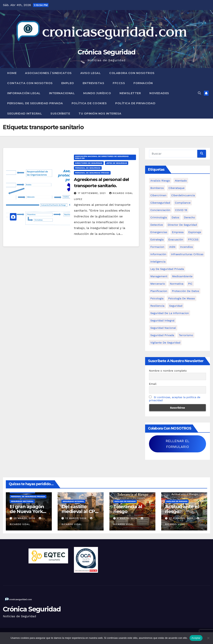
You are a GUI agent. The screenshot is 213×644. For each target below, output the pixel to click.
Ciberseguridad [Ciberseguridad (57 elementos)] (160, 203)
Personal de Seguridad (88, 168)
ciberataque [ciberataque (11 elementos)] (176, 188)
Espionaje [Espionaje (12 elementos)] (195, 232)
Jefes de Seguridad (117, 163)
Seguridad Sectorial (22, 501)
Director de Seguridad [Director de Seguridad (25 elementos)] (182, 225)
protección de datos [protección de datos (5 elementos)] (185, 291)
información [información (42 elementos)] (158, 254)
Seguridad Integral (25, 114)
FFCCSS (119, 83)
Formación (143, 83)
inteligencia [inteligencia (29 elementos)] (158, 262)
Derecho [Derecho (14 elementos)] (189, 217)
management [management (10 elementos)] (159, 276)
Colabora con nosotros (132, 73)
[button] (199, 93)
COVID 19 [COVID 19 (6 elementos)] (181, 210)
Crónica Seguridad (106, 52)
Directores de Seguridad (89, 163)
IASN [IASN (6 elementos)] (172, 247)
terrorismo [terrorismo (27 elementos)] (186, 335)
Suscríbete (60, 114)
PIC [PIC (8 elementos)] (190, 284)
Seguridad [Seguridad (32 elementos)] (176, 306)
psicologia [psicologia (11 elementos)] (157, 298)
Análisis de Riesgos (125, 501)
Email (153, 384)
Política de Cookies (89, 103)
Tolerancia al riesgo (128, 509)
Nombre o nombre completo (168, 371)
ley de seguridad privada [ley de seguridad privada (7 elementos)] (167, 269)
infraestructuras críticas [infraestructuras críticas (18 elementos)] (187, 254)
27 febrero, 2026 (181, 518)
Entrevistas (94, 83)
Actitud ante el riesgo (182, 509)
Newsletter (130, 93)
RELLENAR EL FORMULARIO (177, 444)
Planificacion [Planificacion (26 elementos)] (159, 291)
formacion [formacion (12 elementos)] (157, 247)
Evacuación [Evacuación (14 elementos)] (176, 239)
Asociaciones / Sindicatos (48, 73)
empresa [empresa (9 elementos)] (178, 232)
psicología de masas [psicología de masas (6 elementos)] (182, 298)
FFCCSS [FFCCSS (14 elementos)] (193, 239)
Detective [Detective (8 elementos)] (157, 225)
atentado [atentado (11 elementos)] (181, 181)
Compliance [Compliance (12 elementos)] (183, 203)
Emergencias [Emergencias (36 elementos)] (159, 232)
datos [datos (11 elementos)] (175, 217)
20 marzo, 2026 (25, 518)
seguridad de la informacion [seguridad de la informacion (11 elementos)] (170, 313)
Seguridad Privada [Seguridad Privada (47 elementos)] (162, 335)
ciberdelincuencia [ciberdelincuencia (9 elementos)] (183, 195)
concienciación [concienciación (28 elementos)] (160, 210)
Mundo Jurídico (97, 93)
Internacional (62, 93)
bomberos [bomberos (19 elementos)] (157, 188)
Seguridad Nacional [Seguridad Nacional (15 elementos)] (163, 328)
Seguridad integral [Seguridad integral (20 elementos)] (162, 320)
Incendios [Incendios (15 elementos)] (186, 247)
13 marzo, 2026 (76, 518)
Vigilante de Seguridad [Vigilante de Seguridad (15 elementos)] (165, 343)
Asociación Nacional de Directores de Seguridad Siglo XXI (102, 157)
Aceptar (196, 638)
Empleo (68, 83)
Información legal (24, 93)
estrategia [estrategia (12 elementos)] (157, 239)
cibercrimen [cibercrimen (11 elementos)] (158, 195)
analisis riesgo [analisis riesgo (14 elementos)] (160, 181)
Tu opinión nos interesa (100, 114)
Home (12, 73)
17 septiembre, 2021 (92, 193)
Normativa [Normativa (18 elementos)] (177, 284)
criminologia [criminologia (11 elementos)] (159, 217)
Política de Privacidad (135, 103)
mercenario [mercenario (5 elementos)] (158, 284)
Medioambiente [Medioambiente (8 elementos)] (182, 276)
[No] (208, 638)
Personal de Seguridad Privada (35, 103)
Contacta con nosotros (30, 83)
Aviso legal (91, 73)
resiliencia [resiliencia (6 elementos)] (157, 306)
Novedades (159, 93)
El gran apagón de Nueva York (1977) (27, 511)
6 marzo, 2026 (128, 518)
